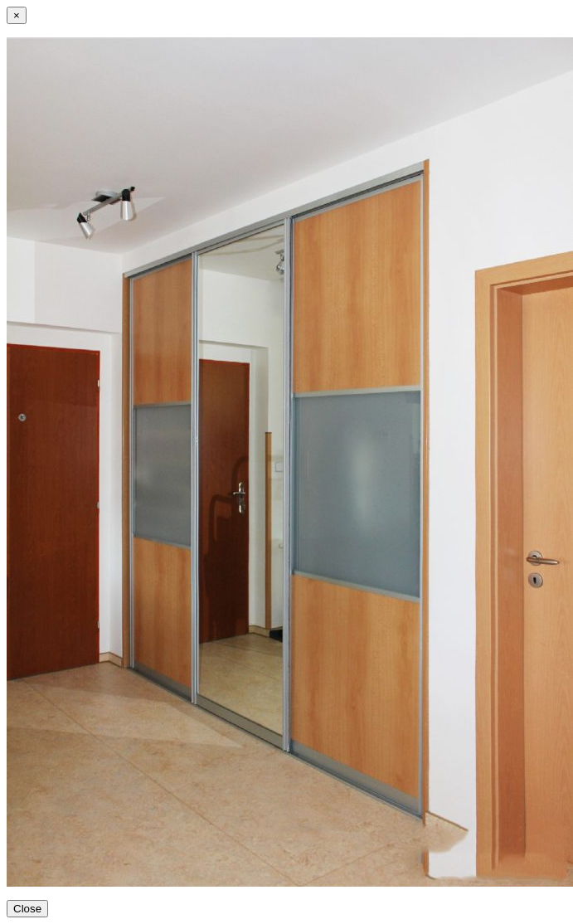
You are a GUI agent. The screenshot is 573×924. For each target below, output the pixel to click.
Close (27, 909)
